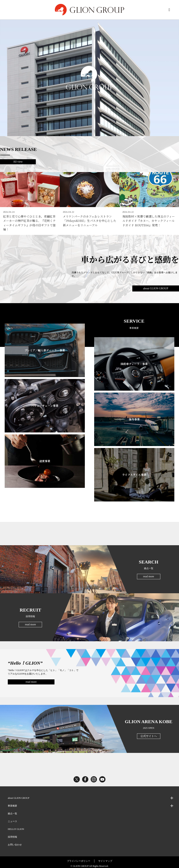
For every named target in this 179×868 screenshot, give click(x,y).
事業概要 (12, 803)
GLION (89, 10)
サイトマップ (105, 858)
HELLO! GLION (16, 827)
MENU (169, 10)
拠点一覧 (12, 811)
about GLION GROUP (156, 286)
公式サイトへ (149, 734)
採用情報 (12, 834)
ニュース (12, 819)
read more (148, 574)
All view (18, 162)
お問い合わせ (15, 842)
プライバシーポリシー (79, 858)
